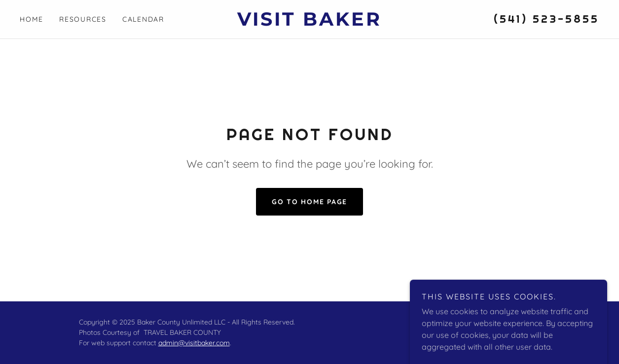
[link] (309, 23)
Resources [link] (83, 19)
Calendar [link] (143, 19)
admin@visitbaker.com (194, 343)
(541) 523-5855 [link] (546, 19)
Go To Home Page (309, 202)
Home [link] (32, 19)
